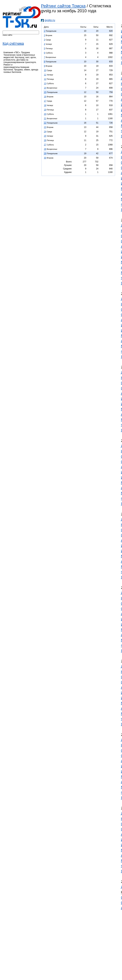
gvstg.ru (50, 20)
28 (45, 149)
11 (45, 75)
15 (45, 92)
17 (45, 101)
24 (45, 132)
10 (45, 70)
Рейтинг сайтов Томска (63, 6)
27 (45, 145)
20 (45, 114)
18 (45, 105)
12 (45, 79)
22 (45, 123)
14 (45, 88)
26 (45, 140)
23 (45, 127)
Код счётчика (13, 43)
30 (45, 158)
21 (45, 118)
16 (45, 97)
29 (45, 153)
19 (45, 110)
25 (45, 136)
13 (45, 83)
